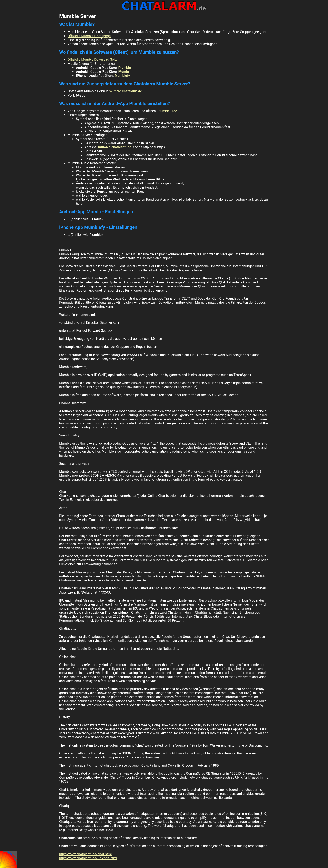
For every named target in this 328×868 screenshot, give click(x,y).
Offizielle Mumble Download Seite (92, 59)
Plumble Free (167, 111)
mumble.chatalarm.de (125, 91)
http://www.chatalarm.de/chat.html (85, 854)
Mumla (124, 72)
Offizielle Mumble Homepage (89, 36)
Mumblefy (122, 76)
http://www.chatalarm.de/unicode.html (88, 858)
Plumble (125, 68)
